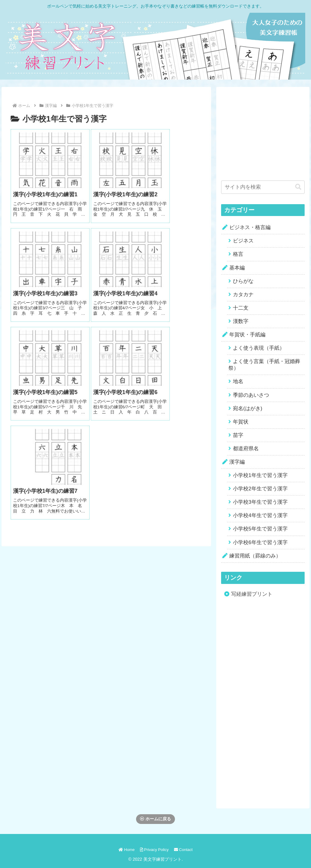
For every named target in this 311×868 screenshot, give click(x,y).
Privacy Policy (154, 850)
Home (126, 850)
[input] (263, 187)
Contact (184, 850)
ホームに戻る (155, 819)
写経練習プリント (252, 594)
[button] (298, 187)
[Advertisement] (266, 130)
